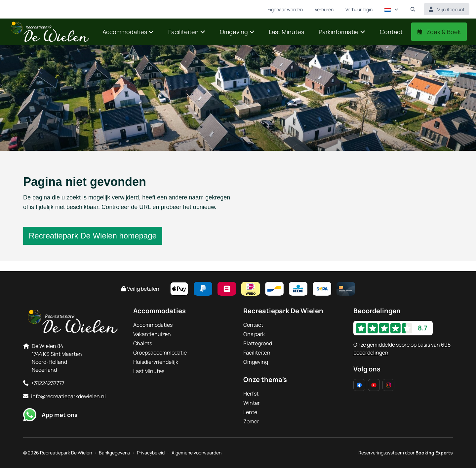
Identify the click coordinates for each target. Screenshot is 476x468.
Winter (252, 403)
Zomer (251, 421)
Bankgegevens (114, 453)
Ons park (254, 334)
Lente (250, 412)
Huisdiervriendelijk (156, 362)
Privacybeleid (151, 453)
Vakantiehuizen (152, 334)
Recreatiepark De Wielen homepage (93, 236)
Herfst (251, 394)
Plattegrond (258, 343)
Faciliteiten (257, 353)
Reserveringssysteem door (406, 453)
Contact (253, 325)
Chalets (143, 343)
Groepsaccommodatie (160, 353)
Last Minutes (149, 371)
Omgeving (256, 362)
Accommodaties (153, 325)
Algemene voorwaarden (197, 453)
